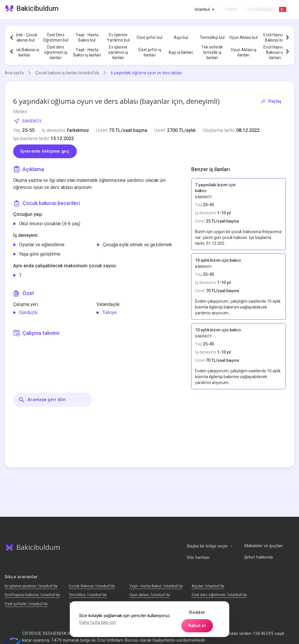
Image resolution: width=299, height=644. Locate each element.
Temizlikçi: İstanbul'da (88, 595)
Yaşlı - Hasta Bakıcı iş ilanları (87, 52)
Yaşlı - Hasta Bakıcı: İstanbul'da (156, 586)
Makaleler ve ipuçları (263, 546)
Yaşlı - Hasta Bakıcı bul (87, 37)
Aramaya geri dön (42, 400)
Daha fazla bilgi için (98, 622)
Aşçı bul (181, 37)
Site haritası (198, 557)
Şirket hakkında (258, 557)
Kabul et (197, 626)
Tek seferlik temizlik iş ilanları (212, 52)
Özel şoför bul (149, 37)
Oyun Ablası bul (243, 37)
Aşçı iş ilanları (181, 52)
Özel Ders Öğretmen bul (56, 37)
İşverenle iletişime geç (45, 151)
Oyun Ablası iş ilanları (244, 52)
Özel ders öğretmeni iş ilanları (56, 52)
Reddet (197, 612)
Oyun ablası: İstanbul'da (150, 595)
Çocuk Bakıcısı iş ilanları (24, 52)
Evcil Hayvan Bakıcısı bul (275, 37)
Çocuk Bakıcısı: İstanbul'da (92, 586)
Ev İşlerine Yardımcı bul (118, 37)
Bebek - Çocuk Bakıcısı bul (24, 37)
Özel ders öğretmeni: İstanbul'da (219, 595)
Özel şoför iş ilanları (150, 52)
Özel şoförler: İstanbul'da (26, 604)
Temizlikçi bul (212, 37)
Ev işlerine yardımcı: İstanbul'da (31, 586)
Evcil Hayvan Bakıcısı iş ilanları (275, 52)
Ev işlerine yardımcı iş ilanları (118, 52)
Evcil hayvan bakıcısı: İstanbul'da (32, 595)
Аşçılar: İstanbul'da (208, 586)
